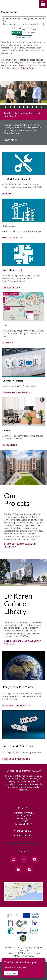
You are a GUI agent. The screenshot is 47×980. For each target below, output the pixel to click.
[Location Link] (23, 899)
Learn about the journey (15, 705)
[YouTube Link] (35, 859)
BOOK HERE (11, 973)
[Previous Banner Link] (5, 108)
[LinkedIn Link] (19, 869)
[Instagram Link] (13, 859)
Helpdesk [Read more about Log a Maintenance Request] (7, 194)
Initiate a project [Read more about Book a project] (11, 238)
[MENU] (43, 4)
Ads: (30, 28)
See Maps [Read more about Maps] (7, 343)
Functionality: (9, 24)
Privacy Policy (28, 68)
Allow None (32, 33)
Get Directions (24, 831)
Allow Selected (25, 37)
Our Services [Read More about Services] (9, 445)
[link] (23, 113)
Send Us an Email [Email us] (25, 835)
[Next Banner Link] (42, 108)
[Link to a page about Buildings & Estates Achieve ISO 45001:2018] (23, 127)
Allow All (18, 33)
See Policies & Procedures (15, 759)
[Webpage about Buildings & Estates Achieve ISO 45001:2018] (23, 92)
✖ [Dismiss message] (43, 961)
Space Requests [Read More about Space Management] (10, 287)
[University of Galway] (13, 78)
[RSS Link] (29, 869)
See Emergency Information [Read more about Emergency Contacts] (16, 392)
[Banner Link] (10, 108)
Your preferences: (31, 24)
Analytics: (17, 28)
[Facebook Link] (24, 859)
